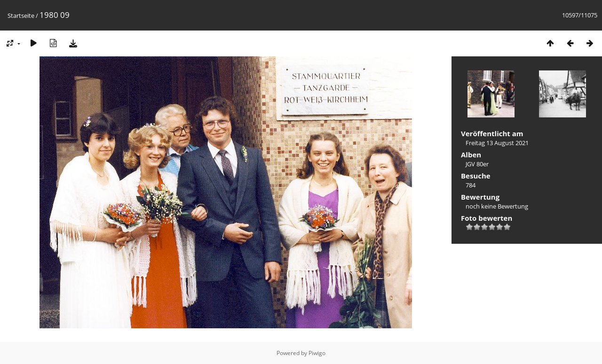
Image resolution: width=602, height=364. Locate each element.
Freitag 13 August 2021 (497, 143)
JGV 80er (477, 164)
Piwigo (317, 353)
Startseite (21, 15)
